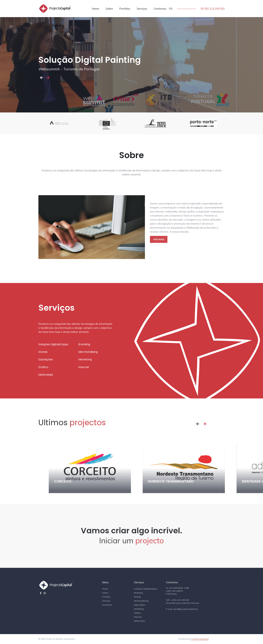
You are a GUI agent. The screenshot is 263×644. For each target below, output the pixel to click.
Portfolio (125, 9)
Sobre (109, 9)
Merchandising (141, 601)
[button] (42, 78)
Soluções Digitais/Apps (146, 589)
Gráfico (138, 613)
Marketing (139, 609)
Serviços (142, 9)
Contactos (160, 9)
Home (96, 9)
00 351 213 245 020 (213, 9)
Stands (138, 597)
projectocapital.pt (200, 639)
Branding (138, 593)
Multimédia (139, 621)
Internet (138, 617)
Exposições (140, 605)
